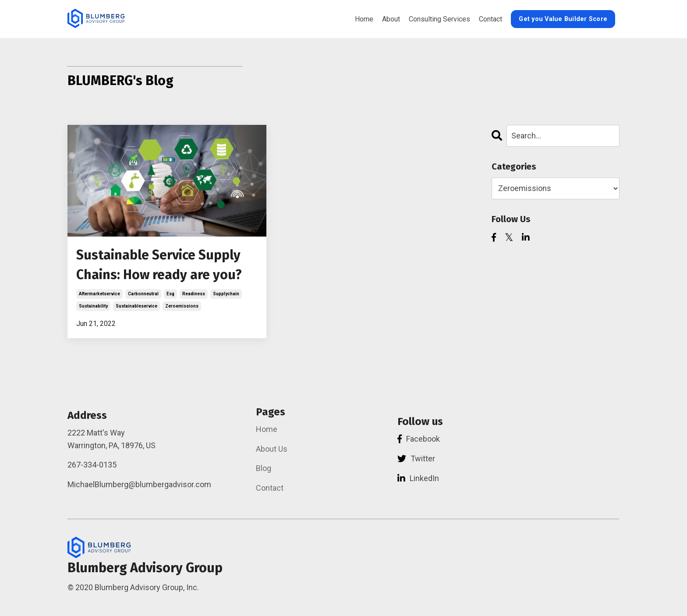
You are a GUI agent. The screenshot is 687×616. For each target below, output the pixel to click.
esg (170, 294)
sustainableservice (136, 306)
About (391, 19)
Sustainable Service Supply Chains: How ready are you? (159, 265)
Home (364, 19)
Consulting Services (439, 19)
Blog (264, 468)
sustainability (93, 306)
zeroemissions (182, 306)
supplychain (226, 294)
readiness (194, 294)
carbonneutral (143, 294)
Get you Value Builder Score (563, 19)
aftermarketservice (99, 294)
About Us (272, 449)
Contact (490, 19)
